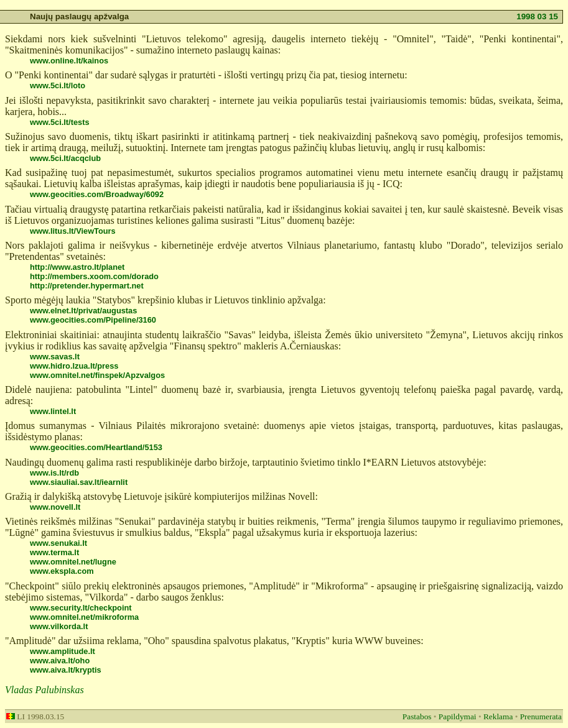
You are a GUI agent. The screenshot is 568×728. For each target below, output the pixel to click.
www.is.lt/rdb (54, 473)
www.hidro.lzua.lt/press (74, 366)
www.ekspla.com (62, 571)
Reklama (498, 716)
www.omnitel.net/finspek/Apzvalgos (97, 375)
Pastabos (417, 716)
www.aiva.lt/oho (60, 661)
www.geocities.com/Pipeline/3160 (93, 320)
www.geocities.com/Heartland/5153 (96, 447)
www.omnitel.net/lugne (73, 562)
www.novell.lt (55, 507)
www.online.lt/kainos (69, 61)
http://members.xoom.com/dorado (94, 276)
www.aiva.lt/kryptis (66, 670)
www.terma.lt (54, 552)
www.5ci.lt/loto (58, 85)
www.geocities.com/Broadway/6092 (97, 194)
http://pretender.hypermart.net (87, 286)
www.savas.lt (55, 357)
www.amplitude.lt (63, 651)
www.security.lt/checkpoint (81, 608)
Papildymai (458, 716)
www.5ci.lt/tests (60, 122)
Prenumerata (541, 716)
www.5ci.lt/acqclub (65, 158)
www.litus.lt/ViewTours (73, 231)
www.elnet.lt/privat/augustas (83, 311)
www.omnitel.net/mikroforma (84, 617)
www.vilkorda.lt (59, 626)
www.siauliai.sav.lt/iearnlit (79, 482)
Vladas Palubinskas (44, 690)
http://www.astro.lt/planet (77, 267)
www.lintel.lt (53, 411)
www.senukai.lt (58, 543)
